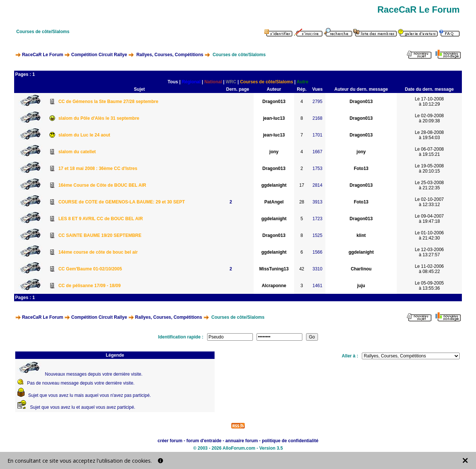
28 (302, 202)
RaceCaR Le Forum (43, 55)
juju (361, 286)
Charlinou (361, 269)
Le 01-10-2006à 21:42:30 (429, 235)
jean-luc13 (274, 118)
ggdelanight (274, 185)
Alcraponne (274, 286)
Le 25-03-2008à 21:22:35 (429, 185)
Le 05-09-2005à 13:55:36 (429, 286)
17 (302, 185)
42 (302, 269)
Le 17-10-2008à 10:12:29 (429, 102)
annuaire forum (242, 441)
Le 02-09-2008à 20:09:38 (429, 118)
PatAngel (274, 202)
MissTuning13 (274, 269)
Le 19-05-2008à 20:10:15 (429, 168)
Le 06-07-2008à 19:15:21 (429, 152)
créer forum (170, 441)
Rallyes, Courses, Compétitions (170, 55)
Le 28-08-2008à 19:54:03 (429, 135)
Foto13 (361, 168)
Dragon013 (274, 102)
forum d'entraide (204, 441)
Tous (173, 82)
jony (274, 152)
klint (361, 235)
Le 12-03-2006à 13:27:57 (429, 252)
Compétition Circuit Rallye (99, 55)
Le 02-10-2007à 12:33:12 (429, 202)
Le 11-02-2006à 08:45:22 (429, 269)
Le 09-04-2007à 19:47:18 (429, 219)
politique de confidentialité (290, 441)
